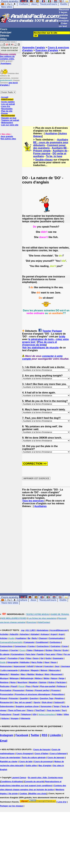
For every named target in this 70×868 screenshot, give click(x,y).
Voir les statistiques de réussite (40, 348)
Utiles (4, 39)
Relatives (59, 698)
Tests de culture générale (34, 757)
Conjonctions (6, 646)
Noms (13, 682)
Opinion (43, 682)
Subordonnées (7, 706)
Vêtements (25, 718)
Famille (40, 654)
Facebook (22, 735)
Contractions (43, 646)
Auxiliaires (51, 133)
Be (29, 638)
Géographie (13, 662)
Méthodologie (27, 678)
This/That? (40, 710)
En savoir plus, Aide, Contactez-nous (45, 778)
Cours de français (42, 749)
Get (42, 658)
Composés (29, 642)
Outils (64, 4)
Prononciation (7, 694)
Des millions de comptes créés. (8, 56)
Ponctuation (6, 690)
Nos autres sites (8, 139)
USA (35, 714)
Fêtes (29, 658)
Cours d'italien (41, 753)
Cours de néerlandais (10, 757)
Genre (36, 658)
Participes (61, 682)
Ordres (51, 682)
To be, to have (54, 156)
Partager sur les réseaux (12, 806)
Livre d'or (62, 802)
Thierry (30, 710)
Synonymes (46, 706)
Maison (44, 670)
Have (47, 662)
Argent (54, 634)
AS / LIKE (30, 630)
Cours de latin (26, 761)
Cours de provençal (43, 761)
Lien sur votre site (10, 125)
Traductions (6, 714)
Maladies (15, 674)
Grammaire (58, 658)
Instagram (7, 735)
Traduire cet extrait (10, 120)
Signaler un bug (9, 118)
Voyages (15, 718)
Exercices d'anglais (47, 50)
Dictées (49, 650)
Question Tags (47, 698)
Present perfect (42, 690)
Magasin (35, 670)
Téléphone (26, 714)
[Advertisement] (30, 89)
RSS (45, 735)
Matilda (31, 674)
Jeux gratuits (7, 136)
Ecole (65, 650)
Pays (28, 686)
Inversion (49, 666)
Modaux (40, 674)
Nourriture (22, 682)
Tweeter (47, 331)
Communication (56, 638)
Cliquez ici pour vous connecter (10, 49)
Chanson (43, 638)
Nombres (4, 682)
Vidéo (59, 714)
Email (4, 741)
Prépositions (58, 694)
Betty (34, 638)
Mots (47, 674)
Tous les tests (53, 710)
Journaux (65, 666)
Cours (4, 29)
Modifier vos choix (38, 794)
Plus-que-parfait (48, 686)
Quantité (24, 698)
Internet (39, 666)
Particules (5, 686)
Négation (33, 682)
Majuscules (54, 670)
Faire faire (30, 654)
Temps (56, 706)
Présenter (14, 698)
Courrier (14, 650)
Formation (13, 658)
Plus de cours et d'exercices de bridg (40, 343)
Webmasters (7, 123)
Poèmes (30, 690)
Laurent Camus (19, 778)
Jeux (34, 4)
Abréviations (43, 630)
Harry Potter (37, 662)
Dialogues (39, 650)
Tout (64, 710)
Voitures (5, 718)
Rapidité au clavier (9, 761)
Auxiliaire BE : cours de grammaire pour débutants (51, 142)
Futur (22, 658)
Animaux (45, 634)
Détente (5, 36)
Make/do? (5, 674)
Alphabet (35, 634)
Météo (47, 678)
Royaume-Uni (6, 702)
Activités (4, 634)
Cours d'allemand (58, 753)
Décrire (58, 650)
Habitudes (25, 662)
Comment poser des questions (49, 147)
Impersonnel (19, 666)
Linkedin (55, 735)
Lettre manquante (9, 670)
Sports (37, 702)
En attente (5, 654)
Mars (23, 674)
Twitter (35, 735)
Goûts (48, 658)
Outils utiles (31, 765)
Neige (62, 678)
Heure (54, 662)
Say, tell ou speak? (23, 702)
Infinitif (30, 666)
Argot (61, 634)
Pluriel (35, 686)
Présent (4, 698)
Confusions (55, 642)
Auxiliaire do (60, 151)
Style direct (47, 702)
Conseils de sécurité (34, 782)
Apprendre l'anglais (34, 48)
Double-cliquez (44, 160)
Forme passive (42, 153)
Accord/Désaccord (59, 630)
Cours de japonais (56, 757)
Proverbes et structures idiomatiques (33, 694)
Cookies (23, 794)
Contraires (55, 646)
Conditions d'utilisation (12, 782)
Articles (4, 638)
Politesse (61, 686)
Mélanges (14, 678)
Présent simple (42, 151)
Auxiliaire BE (59, 148)
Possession (19, 690)
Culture (24, 4)
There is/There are (17, 710)
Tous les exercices (33, 501)
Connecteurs (20, 646)
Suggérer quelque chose (27, 706)
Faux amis (50, 654)
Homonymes (6, 666)
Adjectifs (14, 634)
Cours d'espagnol (25, 753)
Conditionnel (42, 642)
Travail (16, 714)
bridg (62, 336)
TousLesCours (49, 4)
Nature (54, 678)
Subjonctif (59, 702)
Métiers (39, 678)
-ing (22, 630)
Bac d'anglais (45, 765)
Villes (66, 714)
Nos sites (7, 7)
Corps (65, 646)
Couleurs (4, 650)
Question (34, 698)
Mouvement (57, 674)
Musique (4, 678)
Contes (31, 646)
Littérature (24, 670)
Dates (30, 650)
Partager (57, 331)
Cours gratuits (10, 597)
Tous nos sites (10, 603)
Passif (14, 686)
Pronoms (55, 690)
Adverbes (24, 634)
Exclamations (18, 654)
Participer (6, 32)
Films (59, 654)
